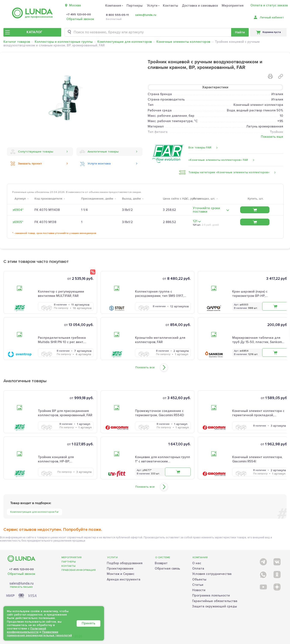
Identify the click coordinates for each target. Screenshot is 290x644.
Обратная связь (167, 568)
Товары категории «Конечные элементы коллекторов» (229, 172)
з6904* (18, 210)
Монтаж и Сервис (121, 574)
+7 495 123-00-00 (79, 15)
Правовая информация (79, 570)
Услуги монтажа (95, 164)
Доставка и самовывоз (200, 6)
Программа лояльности (211, 595)
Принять (88, 623)
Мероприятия (233, 6)
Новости (199, 590)
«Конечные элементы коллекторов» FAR (218, 160)
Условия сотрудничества (212, 574)
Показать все (145, 367)
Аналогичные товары (99, 152)
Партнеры (135, 6)
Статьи (198, 585)
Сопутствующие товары (32, 152)
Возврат (161, 563)
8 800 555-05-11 (117, 15)
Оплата (198, 568)
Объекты (199, 579)
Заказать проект (26, 164)
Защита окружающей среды (215, 606)
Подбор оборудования (125, 563)
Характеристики (215, 87)
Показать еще (272, 137)
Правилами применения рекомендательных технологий (39, 634)
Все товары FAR (200, 147)
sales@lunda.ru (146, 15)
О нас (197, 563)
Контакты (170, 6)
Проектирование (120, 568)
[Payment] (21, 596)
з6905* (18, 222)
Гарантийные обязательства (215, 601)
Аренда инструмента (124, 579)
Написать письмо (21, 587)
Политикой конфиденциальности (26, 630)
